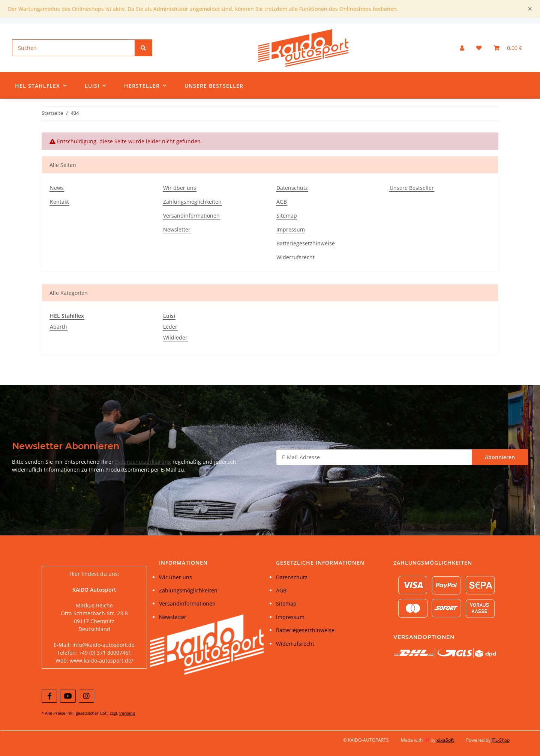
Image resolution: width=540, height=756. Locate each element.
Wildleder (175, 337)
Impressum (291, 229)
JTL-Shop (501, 740)
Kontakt (59, 202)
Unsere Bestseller (214, 86)
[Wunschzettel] (479, 48)
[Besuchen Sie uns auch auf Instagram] (86, 696)
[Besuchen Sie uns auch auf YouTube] (68, 696)
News (57, 188)
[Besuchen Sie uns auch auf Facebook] (49, 696)
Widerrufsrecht (295, 257)
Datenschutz (292, 188)
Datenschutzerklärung (143, 462)
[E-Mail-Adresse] (374, 457)
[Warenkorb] (508, 48)
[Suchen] (74, 48)
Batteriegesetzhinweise (306, 243)
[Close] (530, 9)
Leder (170, 327)
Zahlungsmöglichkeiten (192, 202)
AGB (282, 202)
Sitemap (287, 216)
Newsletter (177, 229)
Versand (127, 713)
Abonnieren (500, 457)
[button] (462, 48)
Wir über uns (180, 188)
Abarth (58, 327)
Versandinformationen (191, 216)
